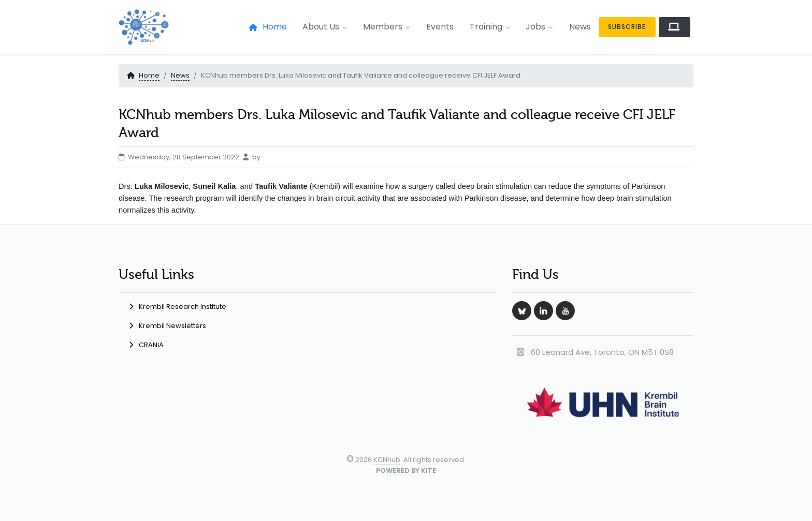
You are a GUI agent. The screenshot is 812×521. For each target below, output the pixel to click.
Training (490, 27)
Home (268, 27)
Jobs (539, 27)
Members (387, 27)
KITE (429, 471)
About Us (325, 27)
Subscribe (627, 27)
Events (440, 27)
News (580, 27)
